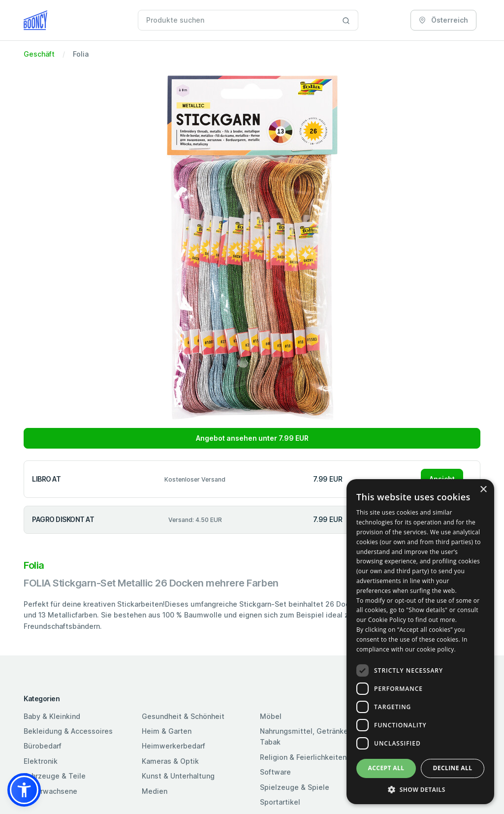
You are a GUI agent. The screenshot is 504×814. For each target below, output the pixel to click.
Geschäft (39, 54)
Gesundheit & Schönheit (183, 716)
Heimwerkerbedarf (173, 746)
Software (275, 772)
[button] (24, 790)
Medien (155, 791)
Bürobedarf (43, 746)
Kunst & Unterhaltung (178, 776)
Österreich (443, 20)
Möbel (271, 716)
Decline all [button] (453, 768)
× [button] (483, 490)
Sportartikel (280, 802)
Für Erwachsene (50, 791)
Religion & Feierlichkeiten (303, 757)
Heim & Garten (167, 731)
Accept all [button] (386, 768)
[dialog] (420, 642)
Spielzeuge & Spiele (295, 787)
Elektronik (41, 761)
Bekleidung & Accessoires (68, 731)
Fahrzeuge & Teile (55, 776)
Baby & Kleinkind (52, 716)
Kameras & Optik (170, 761)
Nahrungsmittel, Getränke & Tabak (307, 736)
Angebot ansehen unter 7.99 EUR (252, 438)
